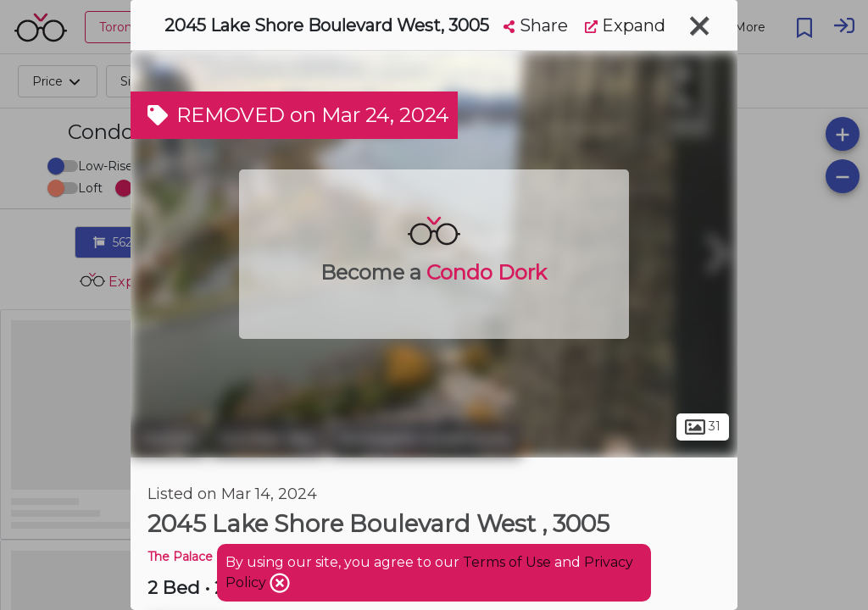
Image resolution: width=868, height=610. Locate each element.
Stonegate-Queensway (425, 439)
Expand (625, 25)
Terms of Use (507, 562)
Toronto (169, 439)
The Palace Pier (194, 557)
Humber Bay (268, 439)
